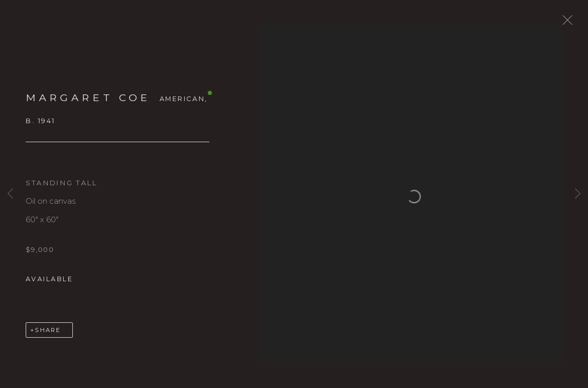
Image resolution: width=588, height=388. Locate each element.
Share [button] (48, 336)
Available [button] (49, 285)
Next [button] (578, 194)
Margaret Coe (88, 103)
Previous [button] (10, 194)
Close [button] (572, 23)
